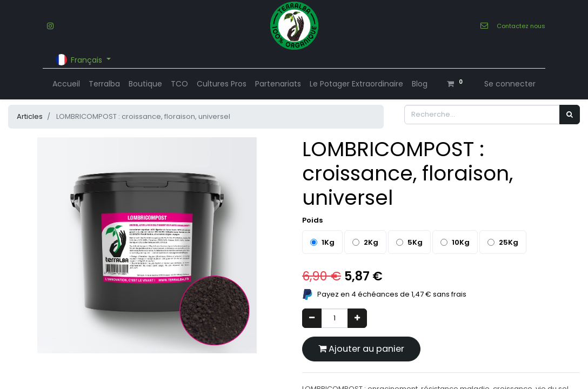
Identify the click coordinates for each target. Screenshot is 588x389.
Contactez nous (521, 26)
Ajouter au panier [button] (361, 349)
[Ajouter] (357, 318)
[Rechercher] (570, 115)
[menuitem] (66, 84)
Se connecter (510, 84)
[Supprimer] (312, 318)
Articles (30, 116)
